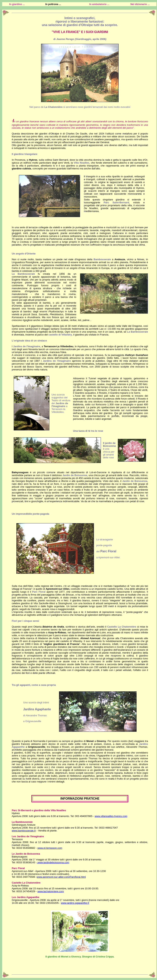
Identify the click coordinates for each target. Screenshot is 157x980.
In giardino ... (17, 4)
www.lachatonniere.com (51, 891)
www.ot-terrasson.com (50, 848)
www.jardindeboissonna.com (53, 862)
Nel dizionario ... (140, 4)
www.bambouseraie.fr (24, 831)
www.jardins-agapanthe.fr (75, 903)
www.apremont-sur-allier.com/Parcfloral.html (61, 877)
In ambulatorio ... (99, 4)
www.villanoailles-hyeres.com (111, 816)
